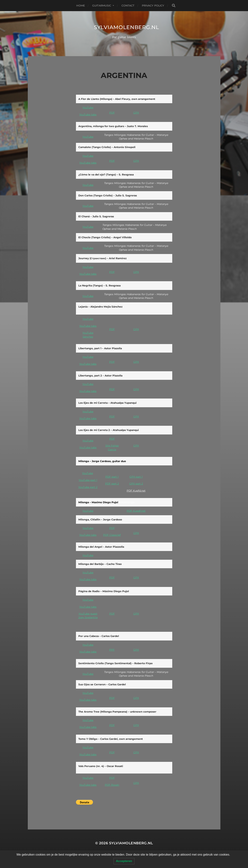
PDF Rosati (112, 785)
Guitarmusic (102, 6)
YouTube (88, 107)
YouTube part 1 (88, 480)
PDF (112, 113)
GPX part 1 (136, 477)
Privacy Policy (153, 6)
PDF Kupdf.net (136, 511)
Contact (128, 6)
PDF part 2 (112, 484)
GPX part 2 (136, 484)
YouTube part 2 (88, 487)
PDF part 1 (112, 477)
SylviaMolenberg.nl (127, 27)
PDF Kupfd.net (136, 491)
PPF (112, 650)
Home (81, 6)
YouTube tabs (88, 114)
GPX (136, 113)
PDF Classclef (112, 535)
